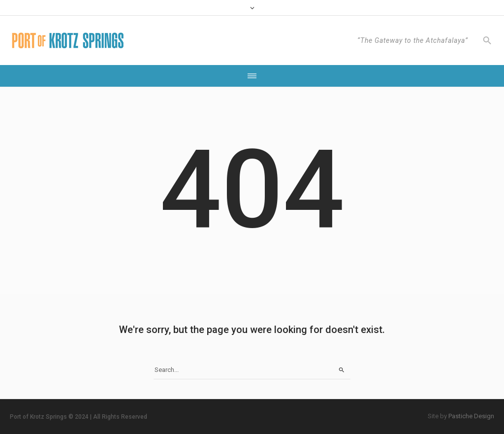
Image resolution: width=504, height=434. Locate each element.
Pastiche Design (471, 416)
